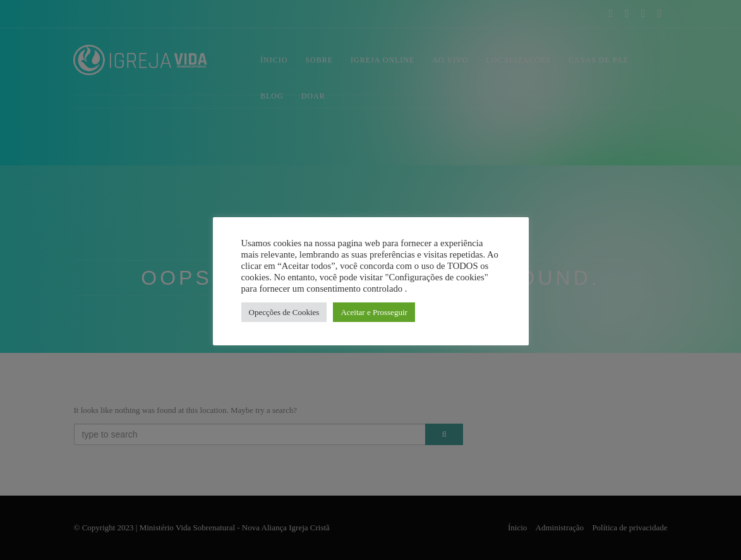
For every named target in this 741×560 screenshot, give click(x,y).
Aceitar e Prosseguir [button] (374, 312)
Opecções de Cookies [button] (284, 312)
